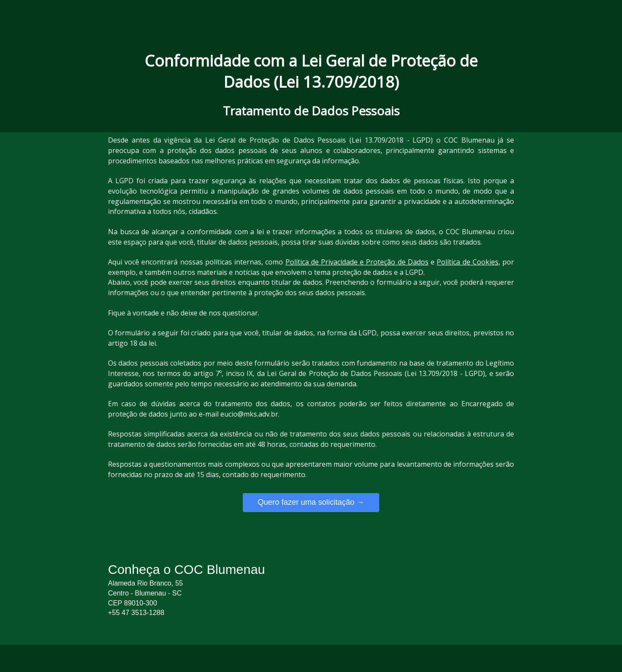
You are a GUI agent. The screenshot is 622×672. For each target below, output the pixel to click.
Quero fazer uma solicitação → (311, 502)
